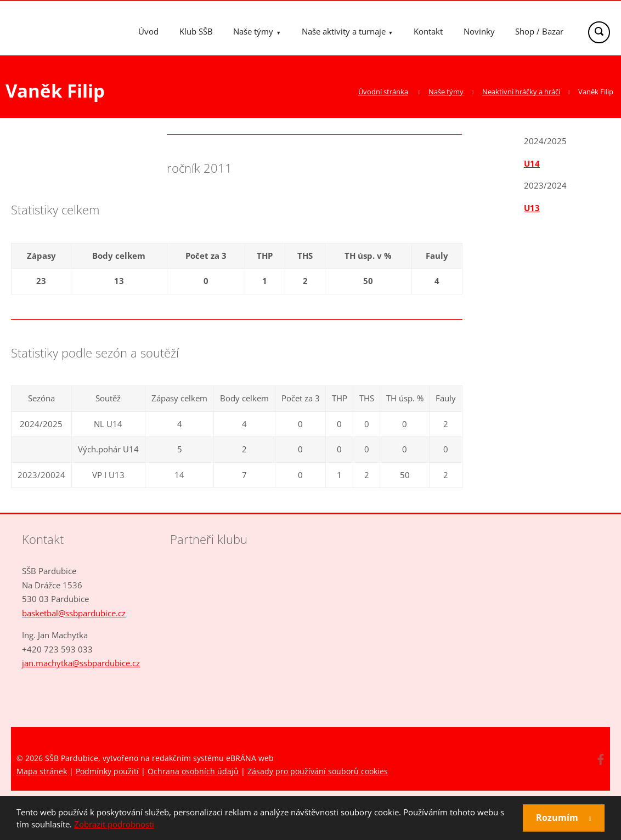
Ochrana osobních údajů (193, 771)
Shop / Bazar (539, 31)
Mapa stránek (42, 771)
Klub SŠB (196, 31)
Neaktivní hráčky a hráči (521, 92)
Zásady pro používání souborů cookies (318, 771)
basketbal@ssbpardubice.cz (74, 613)
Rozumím (558, 818)
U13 (532, 208)
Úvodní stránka (383, 92)
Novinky (479, 31)
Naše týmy (253, 31)
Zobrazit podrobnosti (114, 824)
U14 (532, 163)
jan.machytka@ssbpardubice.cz (81, 663)
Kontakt (428, 31)
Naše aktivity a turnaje (344, 31)
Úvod (148, 31)
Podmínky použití (107, 771)
